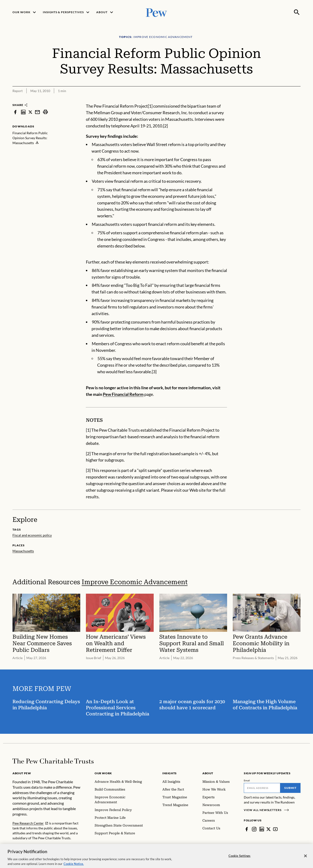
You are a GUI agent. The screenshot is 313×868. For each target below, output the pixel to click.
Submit (290, 788)
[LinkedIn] (262, 829)
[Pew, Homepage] (156, 12)
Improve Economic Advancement (135, 582)
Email (247, 780)
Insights (170, 773)
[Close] (305, 860)
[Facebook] (247, 829)
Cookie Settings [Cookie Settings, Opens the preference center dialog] (240, 860)
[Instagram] (254, 829)
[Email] (262, 788)
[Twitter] (269, 829)
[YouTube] (275, 829)
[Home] (53, 761)
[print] (45, 112)
